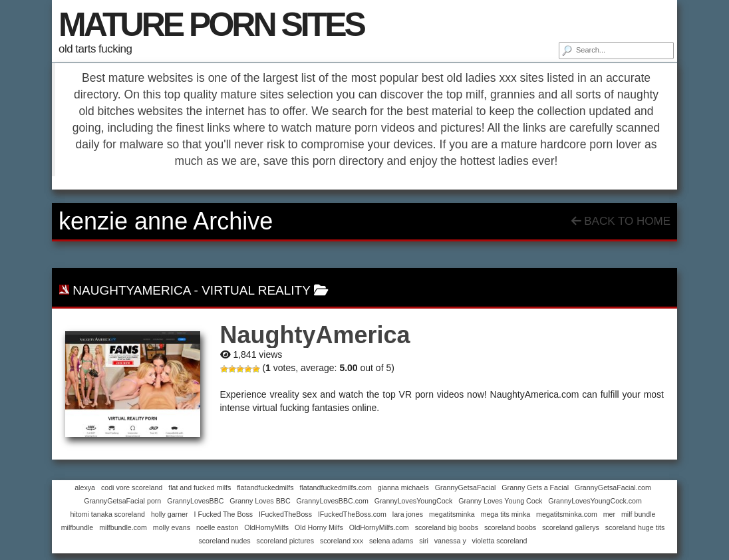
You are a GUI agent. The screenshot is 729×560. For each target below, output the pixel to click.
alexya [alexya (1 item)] (85, 488)
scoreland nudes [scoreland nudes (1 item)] (224, 541)
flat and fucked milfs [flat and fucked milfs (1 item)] (200, 488)
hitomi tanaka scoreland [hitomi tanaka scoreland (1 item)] (107, 514)
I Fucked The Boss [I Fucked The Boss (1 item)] (223, 514)
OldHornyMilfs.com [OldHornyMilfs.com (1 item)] (379, 527)
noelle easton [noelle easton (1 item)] (217, 527)
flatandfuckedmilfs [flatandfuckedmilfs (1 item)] (265, 488)
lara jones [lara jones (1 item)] (408, 514)
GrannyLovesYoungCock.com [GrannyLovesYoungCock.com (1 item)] (595, 501)
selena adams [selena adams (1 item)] (391, 541)
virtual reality (256, 290)
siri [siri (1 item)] (424, 541)
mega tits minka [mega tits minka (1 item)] (506, 514)
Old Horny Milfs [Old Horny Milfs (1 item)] (319, 527)
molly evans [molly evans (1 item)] (172, 527)
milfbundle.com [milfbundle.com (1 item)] (123, 527)
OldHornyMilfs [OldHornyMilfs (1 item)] (266, 527)
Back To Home (621, 221)
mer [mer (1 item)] (609, 514)
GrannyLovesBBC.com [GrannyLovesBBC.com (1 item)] (332, 501)
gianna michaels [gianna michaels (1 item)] (403, 488)
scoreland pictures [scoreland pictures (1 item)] (285, 541)
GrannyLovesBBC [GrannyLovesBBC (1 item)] (195, 501)
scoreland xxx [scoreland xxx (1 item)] (342, 541)
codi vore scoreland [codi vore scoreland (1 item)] (132, 488)
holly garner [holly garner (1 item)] (170, 514)
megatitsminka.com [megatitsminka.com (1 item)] (567, 514)
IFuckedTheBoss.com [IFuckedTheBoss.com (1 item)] (352, 514)
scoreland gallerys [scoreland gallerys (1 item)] (571, 527)
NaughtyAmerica (131, 290)
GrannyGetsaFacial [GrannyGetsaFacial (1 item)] (466, 488)
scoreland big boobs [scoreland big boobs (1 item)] (447, 527)
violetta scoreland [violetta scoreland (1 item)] (500, 541)
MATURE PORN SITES (211, 25)
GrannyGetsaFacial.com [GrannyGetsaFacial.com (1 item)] (613, 488)
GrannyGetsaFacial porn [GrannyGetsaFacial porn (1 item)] (122, 501)
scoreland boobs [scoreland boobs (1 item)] (510, 527)
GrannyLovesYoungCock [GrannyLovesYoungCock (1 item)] (414, 501)
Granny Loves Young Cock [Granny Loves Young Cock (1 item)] (500, 501)
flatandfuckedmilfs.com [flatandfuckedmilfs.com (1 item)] (335, 488)
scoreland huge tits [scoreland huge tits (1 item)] (635, 527)
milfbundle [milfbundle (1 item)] (77, 527)
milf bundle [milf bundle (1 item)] (639, 514)
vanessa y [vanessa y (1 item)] (450, 541)
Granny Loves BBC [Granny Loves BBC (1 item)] (260, 501)
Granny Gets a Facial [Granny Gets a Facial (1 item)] (535, 488)
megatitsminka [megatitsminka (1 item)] (452, 514)
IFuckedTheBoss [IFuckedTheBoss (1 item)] (285, 514)
